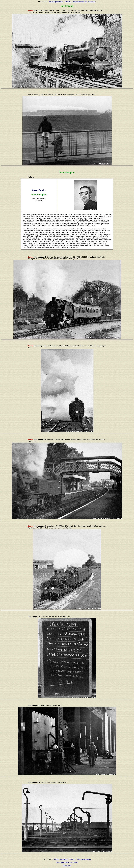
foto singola (92, 2)
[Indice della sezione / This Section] (67, 863)
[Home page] (67, 866)
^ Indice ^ (68, 2)
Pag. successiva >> (80, 2)
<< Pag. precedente (56, 2)
